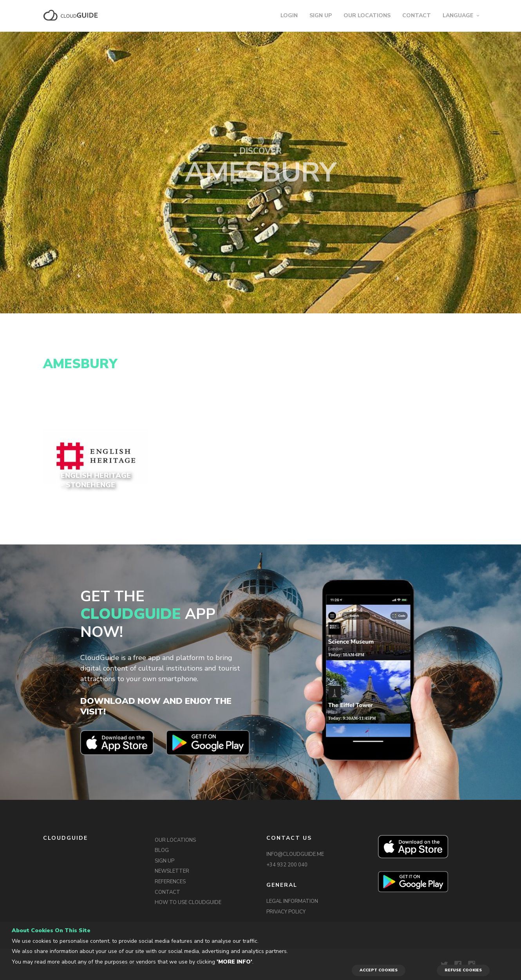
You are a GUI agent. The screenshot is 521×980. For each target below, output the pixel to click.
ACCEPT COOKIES (379, 970)
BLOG (162, 850)
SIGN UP (321, 15)
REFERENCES (170, 882)
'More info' (234, 962)
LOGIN (289, 15)
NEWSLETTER (172, 871)
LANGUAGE (458, 15)
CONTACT (417, 15)
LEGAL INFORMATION (292, 901)
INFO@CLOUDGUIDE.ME (295, 854)
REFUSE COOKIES (463, 970)
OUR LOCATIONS (367, 15)
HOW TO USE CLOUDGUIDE (188, 902)
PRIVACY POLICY (286, 912)
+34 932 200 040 (287, 865)
